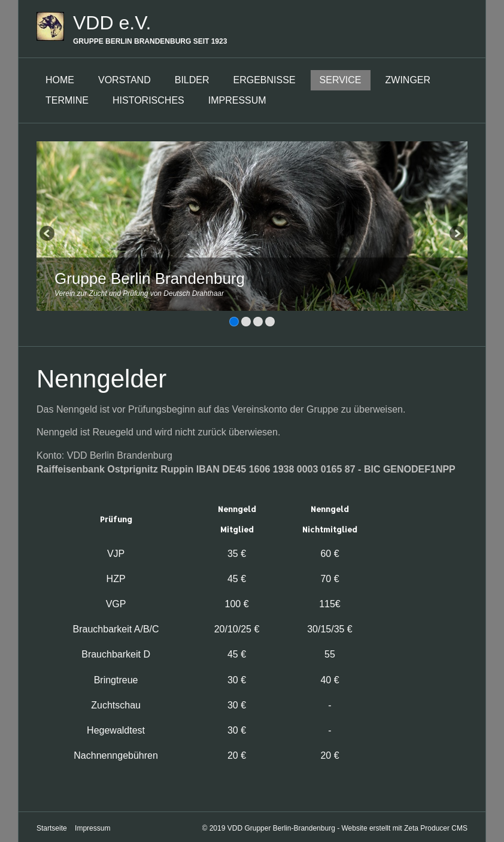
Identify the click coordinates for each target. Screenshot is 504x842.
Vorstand (125, 80)
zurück (48, 235)
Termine (67, 100)
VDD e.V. (112, 23)
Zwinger (408, 80)
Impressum (237, 100)
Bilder (192, 80)
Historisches (148, 100)
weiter (456, 235)
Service (341, 80)
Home (60, 80)
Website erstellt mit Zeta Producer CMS (404, 826)
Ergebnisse (265, 80)
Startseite (52, 826)
